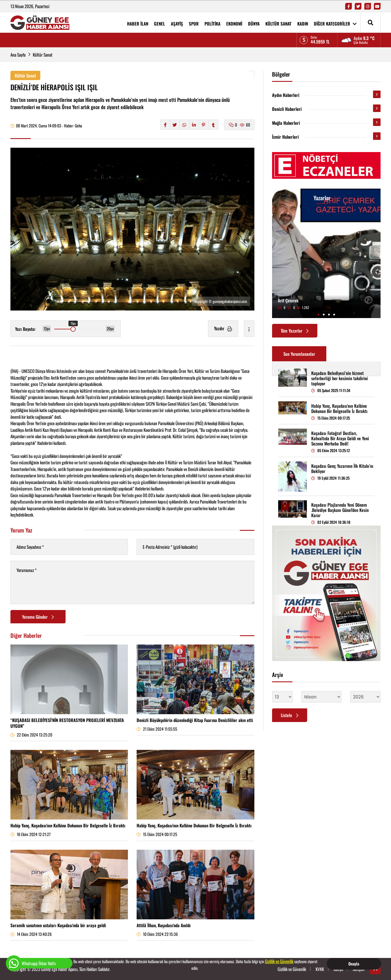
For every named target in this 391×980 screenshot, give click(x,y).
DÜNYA (254, 24)
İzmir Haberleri (285, 137)
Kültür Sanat (43, 55)
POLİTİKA (212, 24)
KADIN (303, 24)
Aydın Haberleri (286, 95)
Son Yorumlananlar (299, 354)
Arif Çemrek (288, 300)
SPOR (194, 24)
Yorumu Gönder (38, 617)
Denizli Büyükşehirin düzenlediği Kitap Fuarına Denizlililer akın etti (195, 720)
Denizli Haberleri (287, 109)
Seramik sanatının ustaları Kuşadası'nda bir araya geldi (58, 925)
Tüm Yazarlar (295, 331)
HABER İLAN (138, 24)
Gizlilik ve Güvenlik (279, 961)
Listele (290, 715)
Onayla (354, 964)
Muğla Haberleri (286, 123)
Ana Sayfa (18, 55)
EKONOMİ (234, 24)
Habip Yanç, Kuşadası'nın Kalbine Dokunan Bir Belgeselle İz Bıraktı (68, 825)
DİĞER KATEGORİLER (335, 24)
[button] (318, 315)
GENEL (160, 24)
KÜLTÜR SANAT (278, 24)
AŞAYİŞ (177, 24)
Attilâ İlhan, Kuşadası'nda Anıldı (164, 925)
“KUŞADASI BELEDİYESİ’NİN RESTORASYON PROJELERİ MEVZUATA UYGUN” (67, 723)
